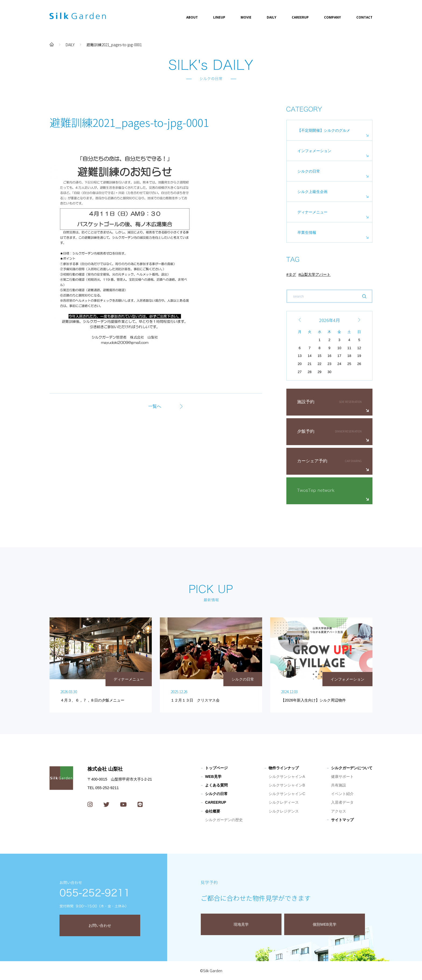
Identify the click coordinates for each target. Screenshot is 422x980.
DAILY (272, 17)
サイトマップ (342, 820)
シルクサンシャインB (287, 785)
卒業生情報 (307, 233)
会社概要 (213, 811)
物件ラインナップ (284, 768)
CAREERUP (300, 17)
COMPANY (333, 17)
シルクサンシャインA (287, 777)
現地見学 (241, 924)
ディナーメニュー (312, 212)
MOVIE (246, 17)
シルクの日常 (309, 171)
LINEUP (219, 17)
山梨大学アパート (315, 274)
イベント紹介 (342, 794)
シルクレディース (284, 802)
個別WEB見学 (325, 924)
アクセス (339, 811)
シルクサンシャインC (287, 794)
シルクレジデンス (284, 811)
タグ (292, 274)
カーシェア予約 (312, 461)
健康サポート (342, 777)
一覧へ (155, 406)
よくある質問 (216, 785)
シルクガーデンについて (352, 768)
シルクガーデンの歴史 (224, 820)
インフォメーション (314, 151)
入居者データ (342, 802)
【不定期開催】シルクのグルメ (324, 130)
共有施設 (339, 785)
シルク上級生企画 (312, 192)
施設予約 (306, 402)
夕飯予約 (306, 431)
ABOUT (192, 17)
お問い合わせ (100, 925)
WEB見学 (213, 777)
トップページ (216, 768)
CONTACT (364, 17)
